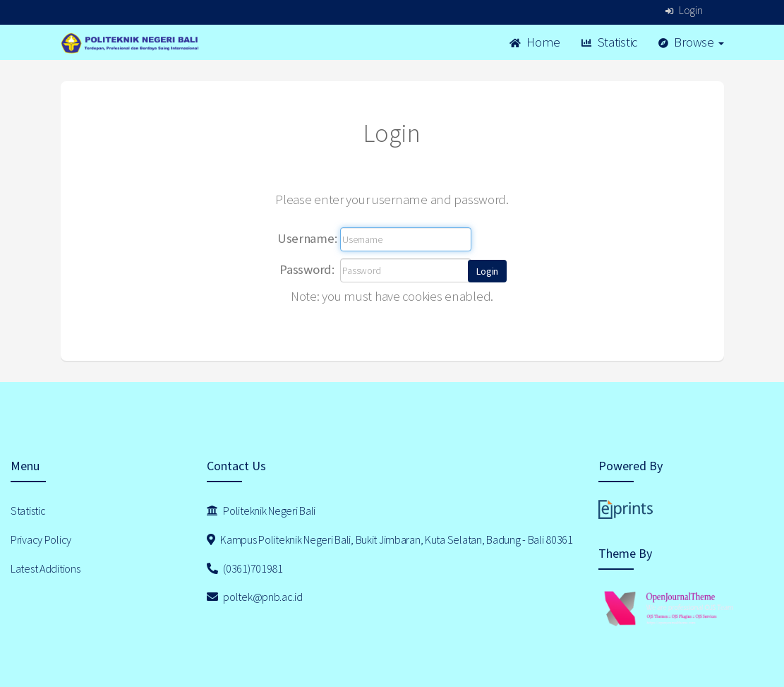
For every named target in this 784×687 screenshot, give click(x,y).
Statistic (609, 42)
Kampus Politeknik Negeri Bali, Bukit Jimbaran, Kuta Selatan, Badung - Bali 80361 (390, 539)
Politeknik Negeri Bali (261, 510)
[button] (487, 271)
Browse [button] (691, 42)
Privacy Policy (41, 539)
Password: (307, 269)
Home (535, 42)
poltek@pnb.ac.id (255, 597)
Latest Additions (46, 568)
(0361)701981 (245, 568)
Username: (307, 238)
